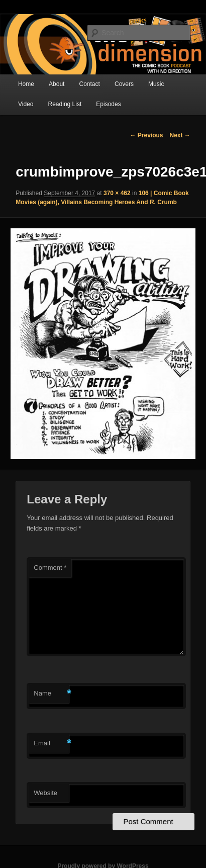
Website (45, 793)
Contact (90, 84)
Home (26, 84)
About (57, 84)
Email (51, 744)
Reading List (65, 104)
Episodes (108, 104)
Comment (50, 568)
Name (51, 694)
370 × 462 (117, 193)
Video (26, 104)
